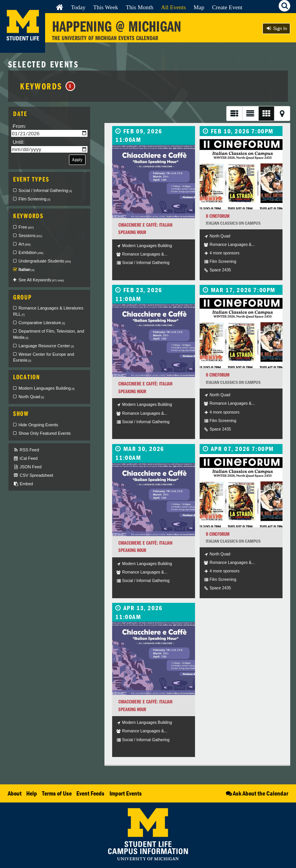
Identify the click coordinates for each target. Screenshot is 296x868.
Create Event (227, 7)
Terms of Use (57, 793)
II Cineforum (218, 216)
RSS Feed (26, 450)
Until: (19, 142)
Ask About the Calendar (256, 793)
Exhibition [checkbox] (31, 252)
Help (32, 793)
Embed (23, 484)
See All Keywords (41, 280)
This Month (139, 7)
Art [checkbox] (24, 244)
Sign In (276, 28)
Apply (77, 159)
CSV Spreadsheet (33, 475)
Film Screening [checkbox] (34, 199)
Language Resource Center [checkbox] (46, 346)
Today (78, 7)
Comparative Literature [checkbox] (42, 323)
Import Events (126, 793)
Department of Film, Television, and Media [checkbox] (49, 334)
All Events (174, 7)
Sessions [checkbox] (30, 236)
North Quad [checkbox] (31, 397)
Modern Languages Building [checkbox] (46, 388)
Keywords (48, 86)
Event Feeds (90, 793)
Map (199, 7)
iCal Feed (25, 458)
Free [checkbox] (26, 227)
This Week (106, 7)
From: (20, 126)
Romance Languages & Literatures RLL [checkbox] (48, 311)
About (15, 793)
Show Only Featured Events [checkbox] (45, 433)
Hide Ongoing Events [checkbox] (38, 425)
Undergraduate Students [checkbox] (45, 261)
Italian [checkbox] (26, 269)
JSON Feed (27, 467)
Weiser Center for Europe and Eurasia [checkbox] (44, 357)
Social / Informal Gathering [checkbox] (45, 190)
